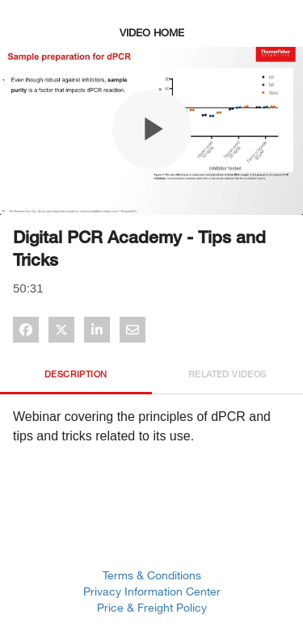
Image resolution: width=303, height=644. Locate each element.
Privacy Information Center (152, 591)
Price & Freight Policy (152, 607)
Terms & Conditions (152, 575)
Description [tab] (76, 374)
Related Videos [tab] (227, 374)
